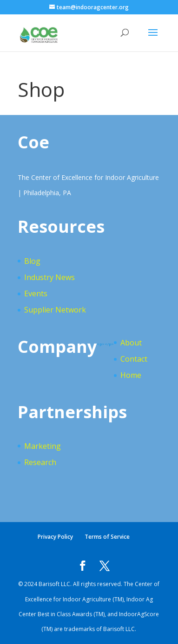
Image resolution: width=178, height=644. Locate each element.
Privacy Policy (55, 537)
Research (40, 462)
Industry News (49, 277)
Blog (32, 261)
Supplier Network (55, 310)
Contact (134, 359)
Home (131, 375)
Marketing (43, 446)
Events (36, 293)
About (131, 343)
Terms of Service (107, 537)
